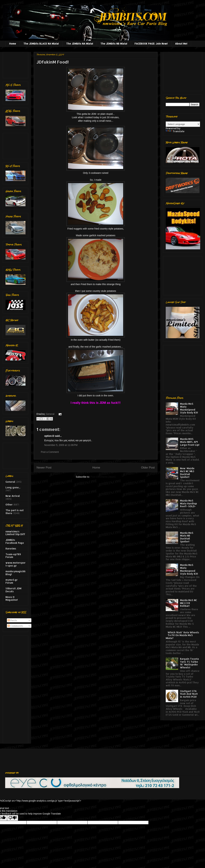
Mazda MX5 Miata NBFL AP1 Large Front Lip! (190, 442)
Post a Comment (50, 452)
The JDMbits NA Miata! (80, 44)
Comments (15, 626)
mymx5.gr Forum (12, 581)
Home (13, 44)
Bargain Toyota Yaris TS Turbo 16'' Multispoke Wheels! (189, 663)
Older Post (148, 468)
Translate (175, 131)
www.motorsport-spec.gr (16, 564)
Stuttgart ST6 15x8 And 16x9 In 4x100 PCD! (189, 694)
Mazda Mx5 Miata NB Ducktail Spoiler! (187, 537)
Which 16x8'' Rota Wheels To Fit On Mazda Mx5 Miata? (182, 635)
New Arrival (13, 496)
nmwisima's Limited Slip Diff (15, 533)
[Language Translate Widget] (183, 124)
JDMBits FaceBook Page (15, 541)
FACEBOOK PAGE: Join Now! (151, 44)
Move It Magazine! (12, 598)
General (50, 414)
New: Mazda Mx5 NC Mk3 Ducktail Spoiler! (187, 473)
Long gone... (13, 487)
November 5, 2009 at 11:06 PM (61, 445)
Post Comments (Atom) (103, 477)
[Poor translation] (13, 818)
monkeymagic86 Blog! (16, 573)
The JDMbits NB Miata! (114, 44)
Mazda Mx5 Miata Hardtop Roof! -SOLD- (188, 503)
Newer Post (44, 468)
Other (9, 504)
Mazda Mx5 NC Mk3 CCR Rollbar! (189, 603)
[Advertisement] (16, 64)
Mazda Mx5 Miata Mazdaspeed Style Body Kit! (189, 569)
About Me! (181, 44)
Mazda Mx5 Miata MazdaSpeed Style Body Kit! (189, 408)
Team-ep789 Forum (13, 556)
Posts (12, 620)
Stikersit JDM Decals (13, 590)
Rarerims (11, 548)
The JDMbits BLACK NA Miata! (41, 44)
